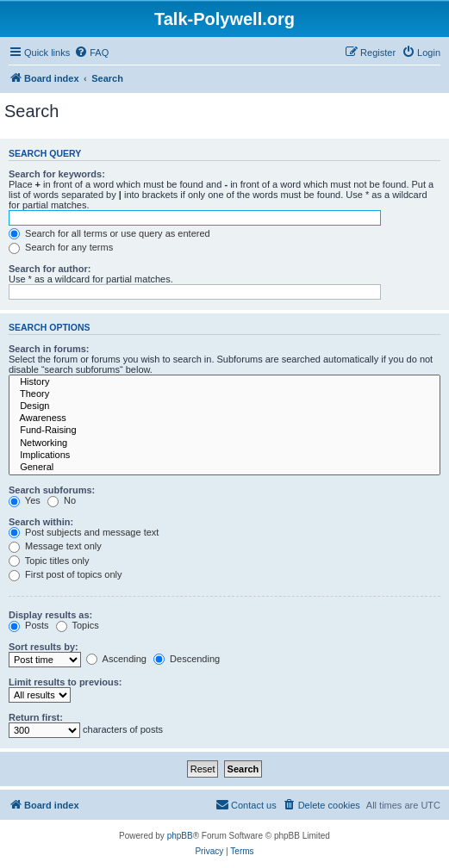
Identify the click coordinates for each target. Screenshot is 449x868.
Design (224, 406)
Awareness (224, 418)
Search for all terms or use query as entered (109, 233)
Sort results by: (44, 647)
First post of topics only (65, 574)
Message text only (55, 546)
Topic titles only (49, 561)
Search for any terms (61, 247)
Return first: (36, 717)
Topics (78, 625)
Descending (187, 659)
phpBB (180, 836)
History (224, 382)
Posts (29, 625)
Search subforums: (52, 490)
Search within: (41, 522)
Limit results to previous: (65, 682)
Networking (224, 443)
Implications (224, 456)
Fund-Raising (224, 431)
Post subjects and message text (84, 532)
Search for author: (50, 269)
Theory (224, 394)
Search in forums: (49, 349)
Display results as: (50, 615)
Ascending (116, 659)
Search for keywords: (57, 174)
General (224, 468)
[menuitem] (91, 53)
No (62, 500)
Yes (25, 500)
